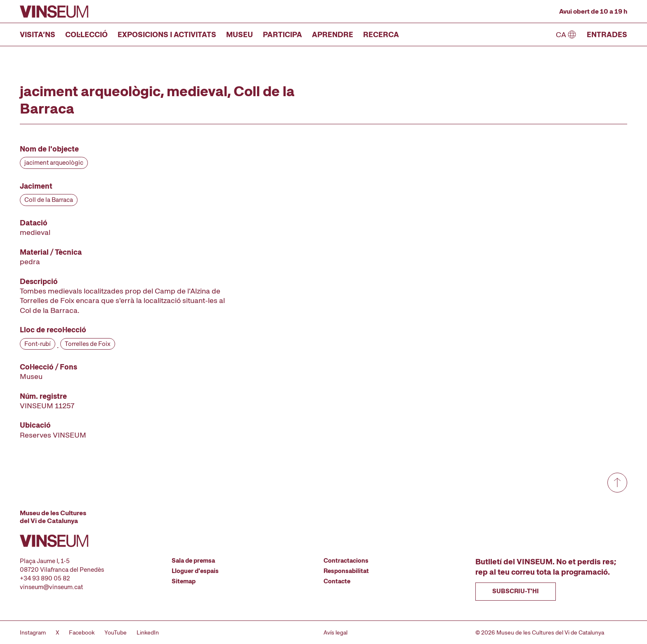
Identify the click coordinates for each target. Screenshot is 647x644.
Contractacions (346, 561)
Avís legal (335, 632)
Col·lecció (86, 34)
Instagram (33, 632)
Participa (282, 34)
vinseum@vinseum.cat (51, 587)
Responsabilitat (346, 571)
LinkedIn (148, 632)
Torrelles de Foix (88, 344)
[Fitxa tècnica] (125, 292)
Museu (240, 34)
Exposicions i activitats (167, 34)
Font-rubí (38, 344)
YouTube (116, 632)
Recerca (381, 34)
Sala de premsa (193, 561)
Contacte (337, 581)
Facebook (82, 632)
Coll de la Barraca (49, 200)
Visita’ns (38, 34)
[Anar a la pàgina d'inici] (54, 12)
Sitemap (184, 581)
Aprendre (333, 34)
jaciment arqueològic (54, 163)
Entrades (607, 34)
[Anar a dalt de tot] (617, 483)
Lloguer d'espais (195, 571)
